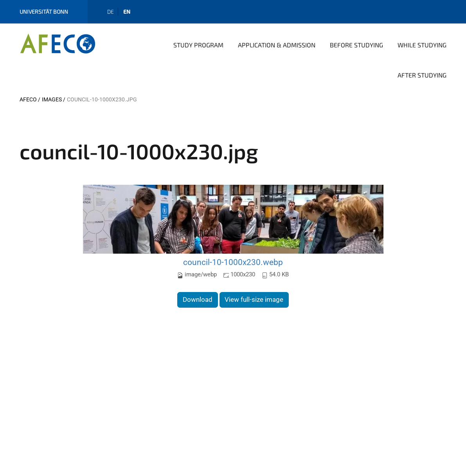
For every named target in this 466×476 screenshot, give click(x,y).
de (111, 12)
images (52, 99)
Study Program (198, 45)
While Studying (422, 45)
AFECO (28, 99)
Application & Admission (277, 45)
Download (198, 299)
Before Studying (356, 45)
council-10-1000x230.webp (233, 262)
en (127, 12)
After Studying (422, 75)
